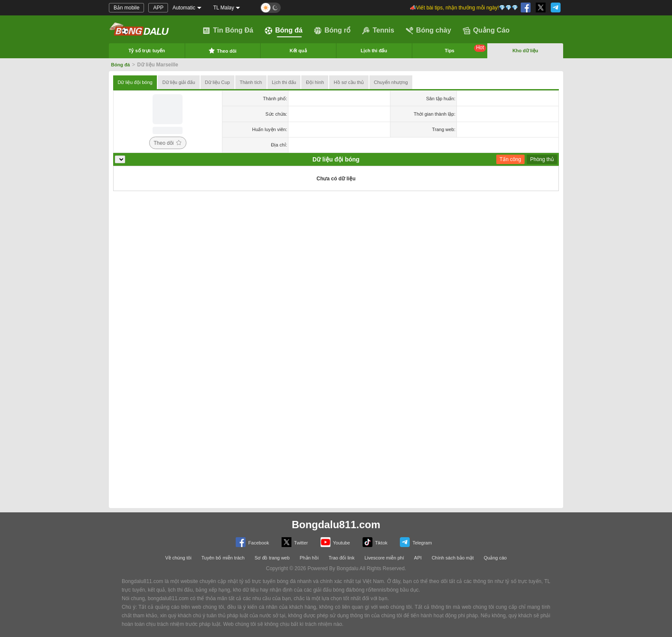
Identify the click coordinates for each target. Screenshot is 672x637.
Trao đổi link (342, 558)
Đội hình (315, 82)
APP (158, 8)
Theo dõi (222, 51)
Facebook (252, 542)
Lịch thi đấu (374, 51)
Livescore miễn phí (384, 558)
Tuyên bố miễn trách (223, 558)
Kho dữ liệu (525, 51)
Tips (466, 49)
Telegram (416, 542)
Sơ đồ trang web (272, 558)
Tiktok (375, 542)
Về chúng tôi (178, 558)
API (418, 558)
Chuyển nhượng (391, 82)
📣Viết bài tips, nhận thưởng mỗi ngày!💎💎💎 (464, 8)
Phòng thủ (542, 159)
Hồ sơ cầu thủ (349, 82)
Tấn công (510, 159)
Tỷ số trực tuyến (147, 51)
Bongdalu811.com (336, 525)
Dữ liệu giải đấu (179, 82)
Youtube (335, 542)
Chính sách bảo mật (453, 558)
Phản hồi (309, 558)
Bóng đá (284, 30)
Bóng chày (429, 30)
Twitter (295, 542)
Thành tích (251, 82)
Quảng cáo (495, 558)
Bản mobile (126, 8)
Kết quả (298, 51)
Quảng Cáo (486, 30)
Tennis (378, 30)
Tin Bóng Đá (228, 30)
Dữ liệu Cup (217, 82)
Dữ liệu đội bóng (135, 82)
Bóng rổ (333, 30)
